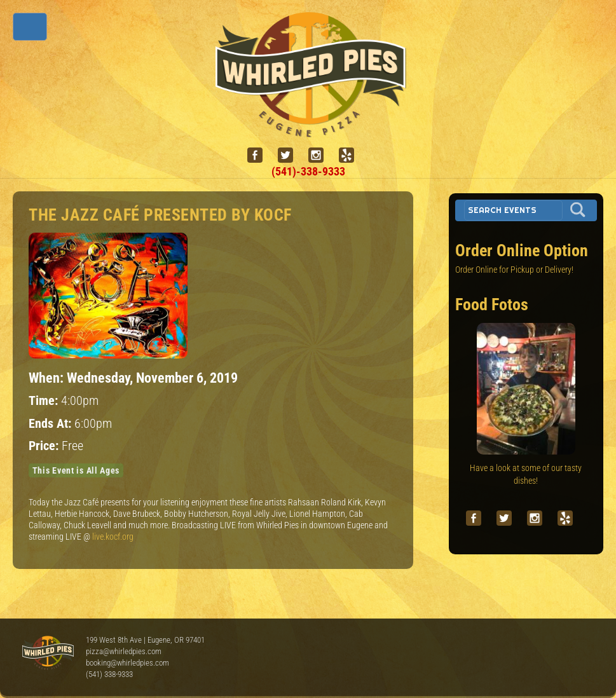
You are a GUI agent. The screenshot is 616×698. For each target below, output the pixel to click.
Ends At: (51, 424)
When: (48, 378)
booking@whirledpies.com (127, 663)
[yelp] (352, 155)
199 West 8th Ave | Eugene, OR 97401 (145, 640)
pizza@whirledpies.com (124, 651)
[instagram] (321, 155)
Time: (45, 401)
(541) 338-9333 (109, 674)
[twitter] (291, 155)
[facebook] (260, 155)
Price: (45, 446)
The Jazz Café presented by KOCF (160, 215)
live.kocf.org (113, 537)
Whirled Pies (48, 654)
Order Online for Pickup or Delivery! (514, 270)
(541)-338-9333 (308, 171)
